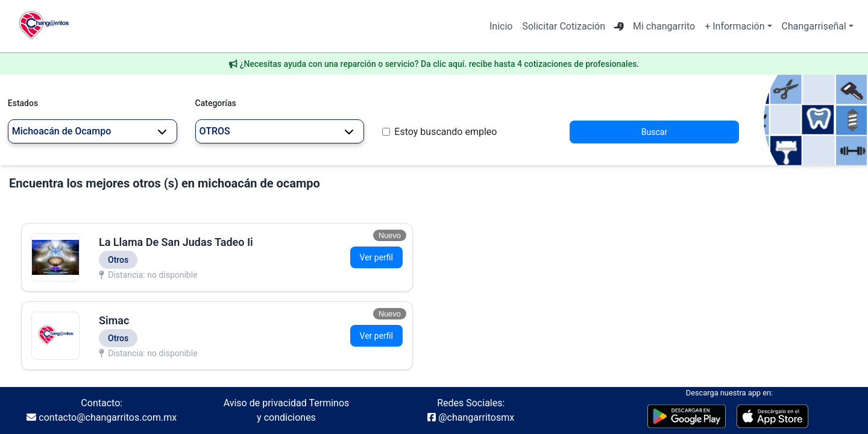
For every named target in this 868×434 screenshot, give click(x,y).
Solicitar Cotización (564, 26)
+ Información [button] (734, 26)
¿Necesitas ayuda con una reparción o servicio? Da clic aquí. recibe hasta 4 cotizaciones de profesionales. (440, 64)
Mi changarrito (664, 26)
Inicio (501, 26)
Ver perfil (376, 257)
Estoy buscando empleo (445, 132)
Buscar (654, 132)
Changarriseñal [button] (814, 26)
